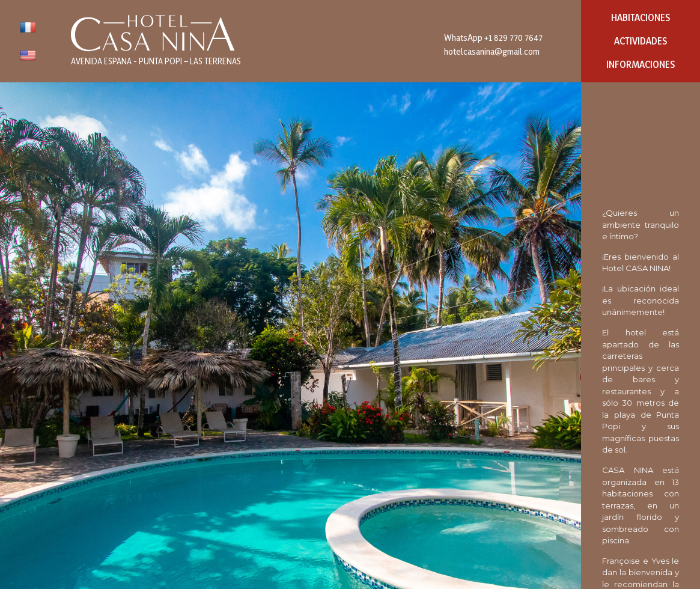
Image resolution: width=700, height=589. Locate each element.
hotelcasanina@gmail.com (492, 51)
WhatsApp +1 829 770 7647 (493, 38)
